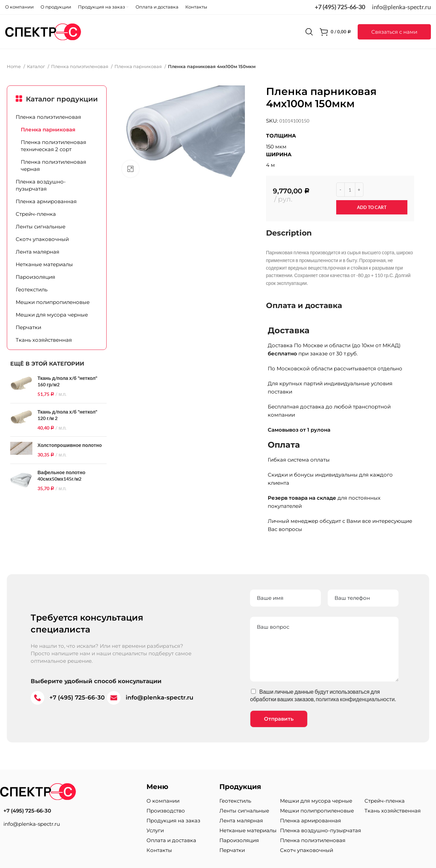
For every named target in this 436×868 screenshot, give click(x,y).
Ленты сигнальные (41, 227)
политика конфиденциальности (355, 699)
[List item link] (70, 811)
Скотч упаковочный (42, 239)
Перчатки (28, 327)
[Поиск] (309, 32)
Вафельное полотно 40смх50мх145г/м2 (61, 476)
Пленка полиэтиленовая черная (53, 165)
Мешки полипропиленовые (53, 302)
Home (14, 66)
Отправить (279, 719)
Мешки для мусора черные (52, 315)
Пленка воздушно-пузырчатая (41, 185)
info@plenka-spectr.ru (401, 7)
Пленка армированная (46, 201)
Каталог (36, 66)
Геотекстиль (32, 290)
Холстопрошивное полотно (70, 445)
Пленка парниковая (139, 66)
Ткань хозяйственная (44, 340)
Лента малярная (37, 252)
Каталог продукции (62, 99)
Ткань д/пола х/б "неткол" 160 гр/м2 (67, 381)
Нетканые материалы (44, 264)
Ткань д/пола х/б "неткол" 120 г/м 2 (67, 415)
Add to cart (372, 207)
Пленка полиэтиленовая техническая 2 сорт (53, 146)
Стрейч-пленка (36, 214)
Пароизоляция (35, 277)
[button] (394, 32)
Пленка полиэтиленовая (80, 66)
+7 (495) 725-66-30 (340, 7)
